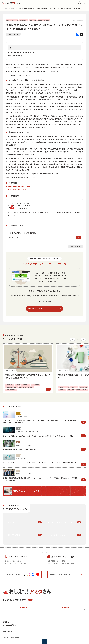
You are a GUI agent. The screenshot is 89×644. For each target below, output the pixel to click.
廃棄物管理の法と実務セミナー (19, 186)
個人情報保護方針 (9, 625)
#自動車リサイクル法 (12, 20)
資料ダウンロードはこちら (38, 309)
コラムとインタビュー (15, 8)
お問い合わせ (8, 632)
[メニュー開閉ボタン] (44, 642)
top (4, 8)
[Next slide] (83, 339)
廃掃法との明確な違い (16, 56)
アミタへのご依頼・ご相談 (17, 189)
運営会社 (6, 622)
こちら (24, 75)
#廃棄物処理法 (24, 20)
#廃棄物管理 (33, 20)
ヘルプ (5, 628)
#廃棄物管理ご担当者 (44, 20)
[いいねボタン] (13, 34)
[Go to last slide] (72, 339)
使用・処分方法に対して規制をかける (21, 52)
